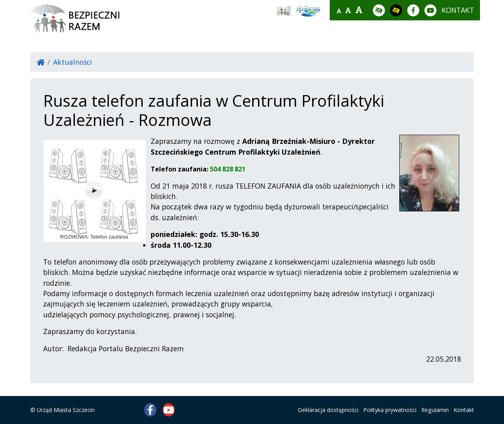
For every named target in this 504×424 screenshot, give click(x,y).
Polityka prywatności (390, 410)
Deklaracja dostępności (328, 410)
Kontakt (464, 410)
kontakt (458, 10)
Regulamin (435, 410)
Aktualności (73, 62)
